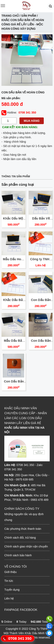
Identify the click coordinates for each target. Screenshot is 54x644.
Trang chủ (10, 16)
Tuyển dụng (12, 590)
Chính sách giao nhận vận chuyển (26, 546)
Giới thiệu (10, 572)
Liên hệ (40, 265)
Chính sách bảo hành (18, 555)
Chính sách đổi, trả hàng (20, 538)
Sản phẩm (29, 16)
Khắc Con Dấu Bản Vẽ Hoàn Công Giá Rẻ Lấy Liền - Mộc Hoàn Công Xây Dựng (23, 24)
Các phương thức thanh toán (23, 529)
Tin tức (9, 581)
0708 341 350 (27, 113)
